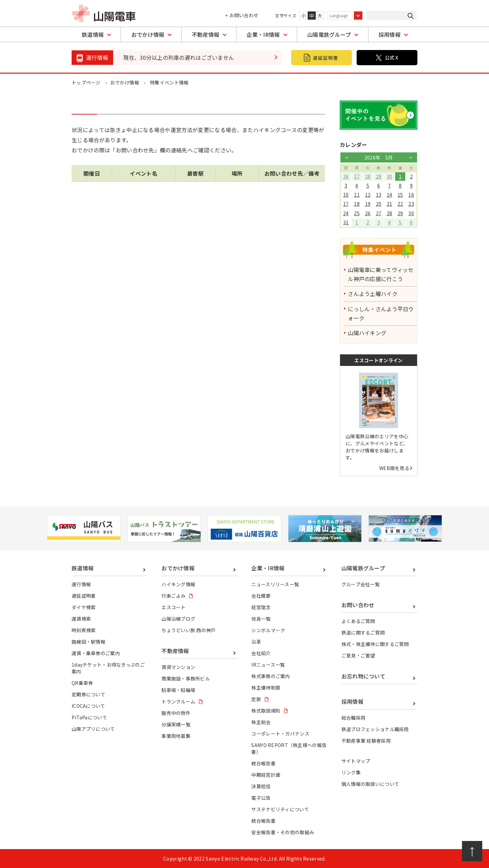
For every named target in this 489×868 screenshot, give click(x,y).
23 (411, 204)
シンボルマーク (268, 630)
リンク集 (351, 772)
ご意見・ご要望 (358, 655)
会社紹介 (261, 653)
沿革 (256, 642)
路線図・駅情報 (88, 642)
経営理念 (261, 607)
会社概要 (261, 596)
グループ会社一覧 (361, 584)
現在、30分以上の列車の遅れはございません (179, 57)
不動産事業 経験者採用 (366, 741)
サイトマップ (356, 761)
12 (368, 195)
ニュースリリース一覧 (275, 584)
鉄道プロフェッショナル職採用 (375, 729)
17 (346, 204)
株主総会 (261, 722)
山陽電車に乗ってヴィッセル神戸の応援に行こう (381, 274)
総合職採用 (354, 718)
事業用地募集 (176, 736)
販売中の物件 (176, 713)
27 (357, 176)
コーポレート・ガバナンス (280, 734)
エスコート (174, 607)
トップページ (86, 82)
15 (400, 195)
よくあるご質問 (358, 621)
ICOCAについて (88, 706)
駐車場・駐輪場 (178, 690)
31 (346, 222)
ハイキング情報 (178, 584)
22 (400, 204)
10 (346, 195)
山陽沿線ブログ (178, 619)
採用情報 (390, 34)
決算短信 (261, 786)
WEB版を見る (394, 468)
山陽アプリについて (93, 729)
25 (357, 213)
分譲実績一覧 (176, 724)
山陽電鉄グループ (329, 34)
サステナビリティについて (280, 809)
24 (346, 213)
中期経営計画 (266, 775)
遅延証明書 (84, 596)
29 (379, 176)
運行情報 (81, 584)
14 (390, 195)
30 (390, 176)
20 (379, 204)
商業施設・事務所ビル (186, 678)
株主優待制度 (266, 688)
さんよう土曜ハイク (373, 294)
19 (368, 204)
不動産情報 (206, 34)
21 (390, 204)
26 (346, 176)
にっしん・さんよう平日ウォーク (382, 313)
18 (357, 204)
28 (368, 176)
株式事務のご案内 (271, 676)
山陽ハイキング (368, 333)
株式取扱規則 (266, 711)
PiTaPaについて (89, 717)
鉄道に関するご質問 (363, 633)
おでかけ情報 (148, 34)
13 (379, 195)
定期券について (88, 694)
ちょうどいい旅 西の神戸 (189, 630)
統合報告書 (263, 763)
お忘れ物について (364, 676)
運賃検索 (81, 619)
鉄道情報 (93, 34)
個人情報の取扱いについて (370, 784)
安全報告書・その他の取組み (283, 832)
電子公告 (261, 798)
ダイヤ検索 (84, 607)
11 (357, 195)
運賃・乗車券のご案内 (96, 653)
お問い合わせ (244, 15)
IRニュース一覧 (268, 665)
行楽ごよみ (174, 596)
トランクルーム (178, 701)
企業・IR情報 (263, 34)
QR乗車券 (82, 683)
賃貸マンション (178, 667)
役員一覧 (261, 619)
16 (411, 195)
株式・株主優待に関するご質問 (375, 644)
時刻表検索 (84, 630)
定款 (256, 699)
